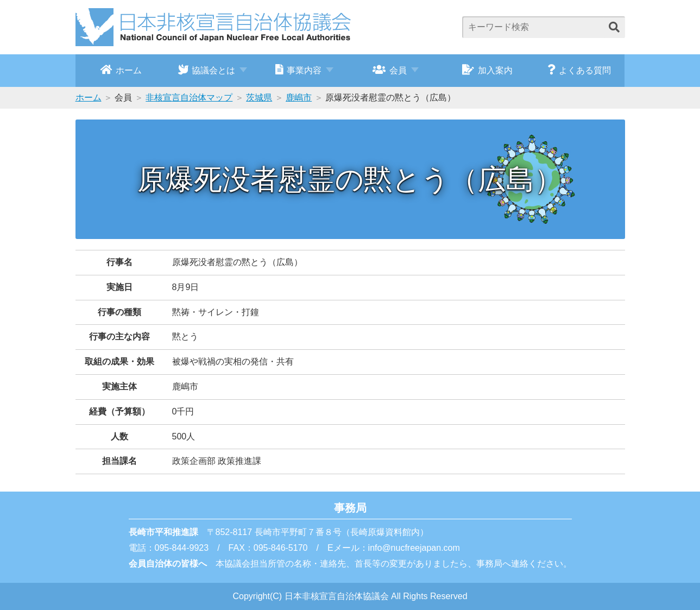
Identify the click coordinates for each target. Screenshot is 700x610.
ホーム (121, 70)
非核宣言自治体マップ (189, 98)
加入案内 (487, 70)
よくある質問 (579, 70)
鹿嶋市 (299, 98)
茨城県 (259, 98)
